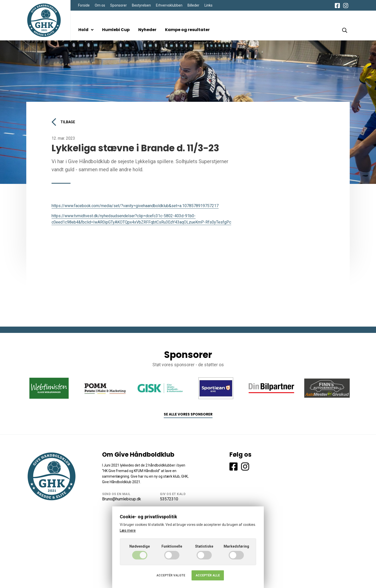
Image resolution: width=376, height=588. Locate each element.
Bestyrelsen (141, 5)
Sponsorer (119, 5)
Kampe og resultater (187, 30)
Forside (84, 5)
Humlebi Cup (116, 30)
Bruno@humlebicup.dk (122, 499)
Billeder (193, 5)
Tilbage (63, 122)
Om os (100, 5)
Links (208, 5)
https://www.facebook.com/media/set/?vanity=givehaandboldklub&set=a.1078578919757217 (135, 206)
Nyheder (147, 30)
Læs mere (128, 530)
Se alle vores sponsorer (188, 414)
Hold (86, 30)
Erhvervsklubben (169, 5)
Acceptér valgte (171, 575)
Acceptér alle (208, 575)
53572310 (169, 499)
